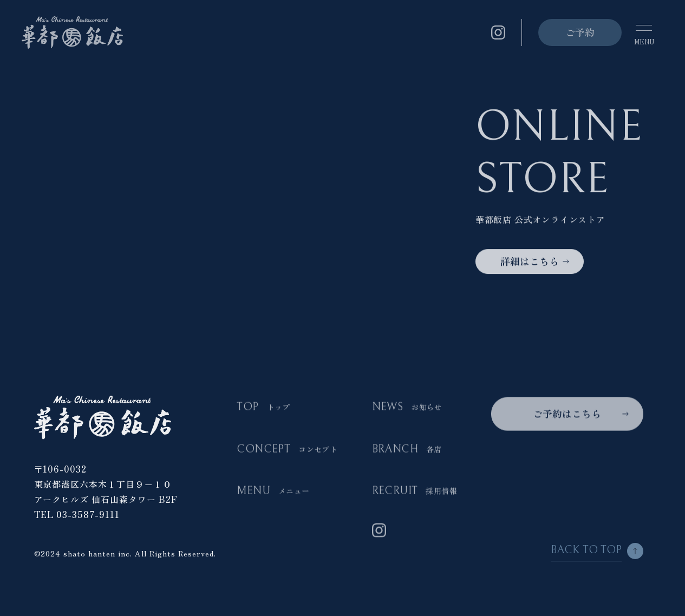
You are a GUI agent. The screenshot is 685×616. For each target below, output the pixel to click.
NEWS (407, 408)
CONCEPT (287, 450)
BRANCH (407, 450)
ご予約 (580, 32)
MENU (273, 492)
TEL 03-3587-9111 (77, 514)
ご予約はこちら (567, 414)
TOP (263, 408)
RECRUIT (415, 492)
